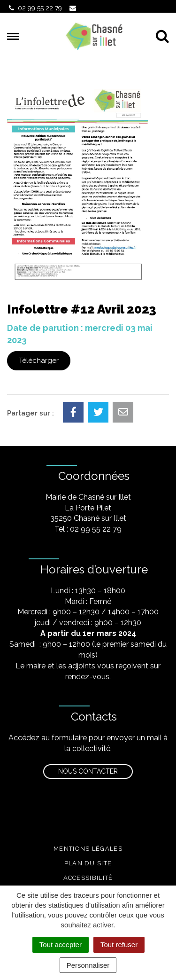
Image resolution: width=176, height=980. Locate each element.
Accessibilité (88, 878)
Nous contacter (88, 771)
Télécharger (39, 361)
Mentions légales (88, 849)
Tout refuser (119, 945)
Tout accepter (61, 945)
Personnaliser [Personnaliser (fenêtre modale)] (88, 965)
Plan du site (88, 863)
